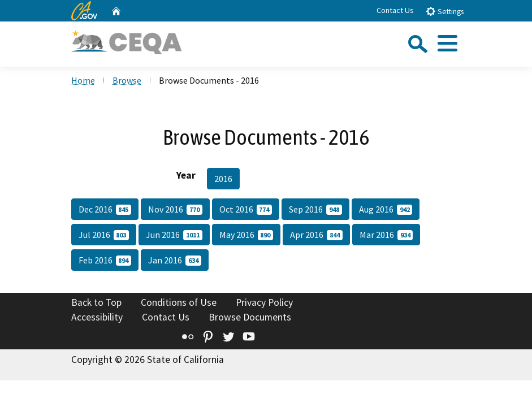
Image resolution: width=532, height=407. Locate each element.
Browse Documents (250, 317)
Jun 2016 (174, 235)
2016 (223, 179)
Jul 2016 (104, 235)
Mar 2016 (386, 235)
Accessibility (97, 317)
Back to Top (96, 302)
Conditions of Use (179, 302)
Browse (127, 80)
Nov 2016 (175, 209)
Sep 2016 (315, 209)
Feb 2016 (105, 260)
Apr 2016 (316, 235)
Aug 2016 (386, 209)
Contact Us (395, 10)
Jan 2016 (175, 260)
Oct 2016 (246, 209)
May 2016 (246, 235)
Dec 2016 (105, 209)
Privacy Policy (264, 302)
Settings (445, 11)
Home (83, 80)
